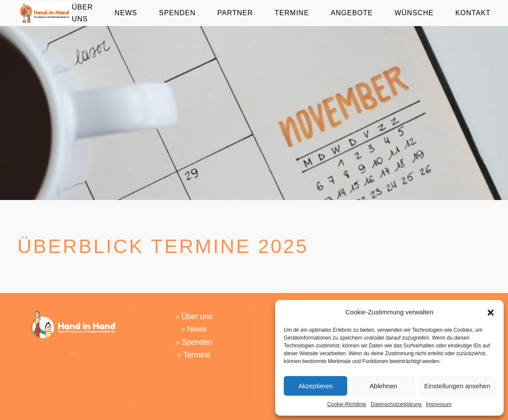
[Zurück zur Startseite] (45, 13)
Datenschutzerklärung (396, 404)
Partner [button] (235, 13)
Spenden (177, 13)
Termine (292, 13)
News (197, 329)
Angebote (352, 13)
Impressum (439, 404)
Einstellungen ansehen (457, 386)
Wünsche (414, 13)
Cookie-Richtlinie (347, 404)
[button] (491, 312)
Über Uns (82, 13)
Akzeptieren (315, 386)
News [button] (126, 13)
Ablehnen (383, 386)
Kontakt (473, 13)
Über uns (197, 317)
